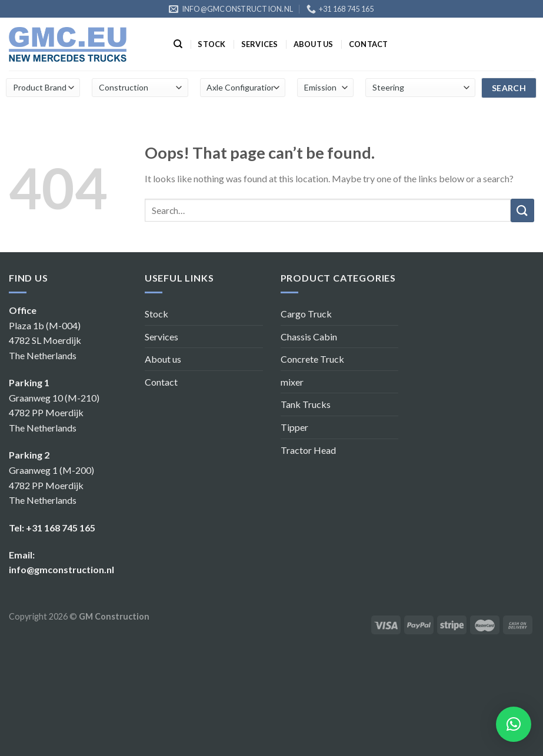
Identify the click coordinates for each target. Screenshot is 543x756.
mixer (292, 382)
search (509, 88)
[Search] (178, 44)
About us (314, 44)
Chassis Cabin (309, 337)
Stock (211, 44)
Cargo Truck (306, 314)
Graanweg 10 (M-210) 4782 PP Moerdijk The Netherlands (54, 413)
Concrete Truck (312, 359)
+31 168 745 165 (61, 528)
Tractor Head (308, 450)
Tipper (294, 427)
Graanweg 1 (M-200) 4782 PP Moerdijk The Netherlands (51, 485)
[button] (514, 724)
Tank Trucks (306, 404)
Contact (369, 44)
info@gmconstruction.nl (61, 569)
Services (260, 44)
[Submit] (522, 210)
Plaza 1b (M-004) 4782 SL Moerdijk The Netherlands (45, 340)
